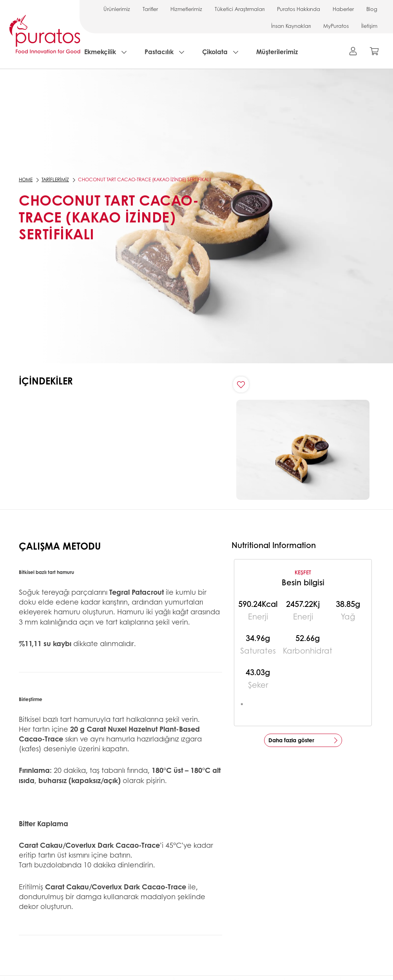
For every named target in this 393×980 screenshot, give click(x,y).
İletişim (369, 26)
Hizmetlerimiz (186, 9)
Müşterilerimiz (277, 52)
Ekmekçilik (100, 52)
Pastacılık (159, 52)
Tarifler (150, 9)
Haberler (343, 9)
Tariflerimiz (55, 179)
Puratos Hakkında (299, 9)
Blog (372, 9)
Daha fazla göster (291, 740)
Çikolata (215, 52)
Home (26, 179)
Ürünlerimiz (117, 9)
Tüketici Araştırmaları (240, 9)
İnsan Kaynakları (291, 26)
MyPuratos (336, 26)
